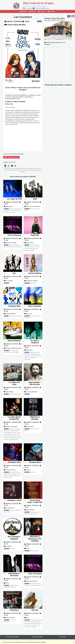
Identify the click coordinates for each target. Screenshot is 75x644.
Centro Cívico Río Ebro (16, 25)
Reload (44, 642)
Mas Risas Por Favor (11, 157)
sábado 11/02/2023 (14, 21)
